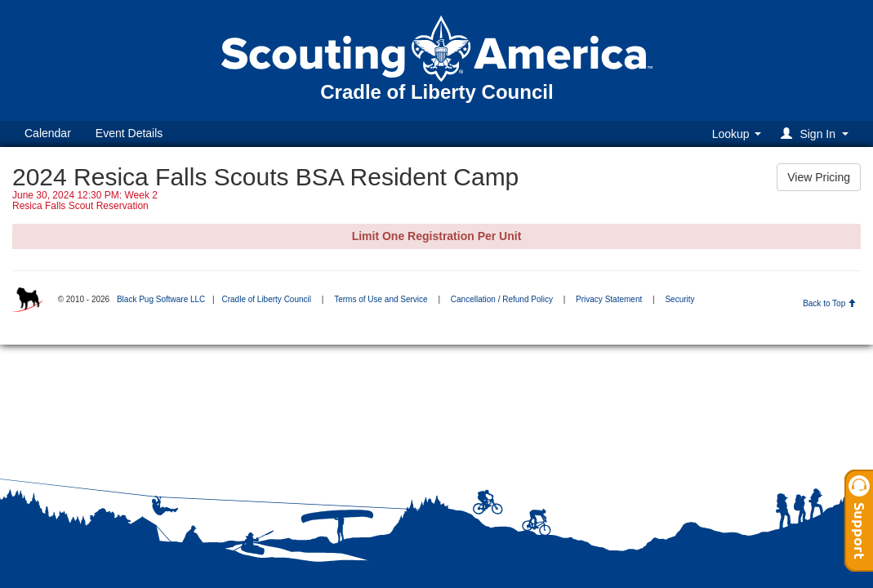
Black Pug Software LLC (161, 299)
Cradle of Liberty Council (266, 299)
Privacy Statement (609, 299)
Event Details (129, 133)
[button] (817, 134)
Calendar (48, 133)
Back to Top (829, 303)
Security (679, 299)
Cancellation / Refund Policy (502, 299)
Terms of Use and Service (381, 299)
